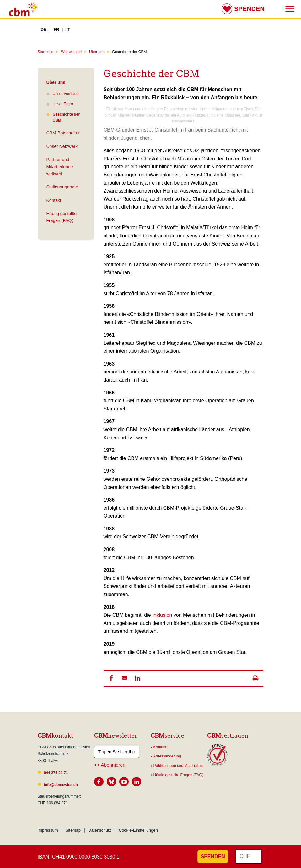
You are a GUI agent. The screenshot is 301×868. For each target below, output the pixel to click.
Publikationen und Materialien (178, 766)
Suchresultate (5, 6)
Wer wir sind (71, 52)
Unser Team (63, 104)
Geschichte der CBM (63, 117)
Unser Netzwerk (62, 146)
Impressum (48, 830)
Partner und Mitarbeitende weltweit (60, 167)
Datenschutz (100, 830)
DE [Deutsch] (44, 29)
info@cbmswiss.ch (61, 785)
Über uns (97, 52)
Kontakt (54, 200)
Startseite (46, 52)
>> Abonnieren (110, 765)
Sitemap (73, 830)
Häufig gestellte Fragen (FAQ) (62, 217)
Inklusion (163, 615)
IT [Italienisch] (68, 29)
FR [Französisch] (56, 29)
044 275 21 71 (56, 773)
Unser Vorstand (66, 94)
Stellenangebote (62, 187)
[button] (111, 678)
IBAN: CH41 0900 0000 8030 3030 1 (79, 857)
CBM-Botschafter (63, 133)
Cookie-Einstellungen (138, 830)
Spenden (249, 9)
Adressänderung (167, 756)
